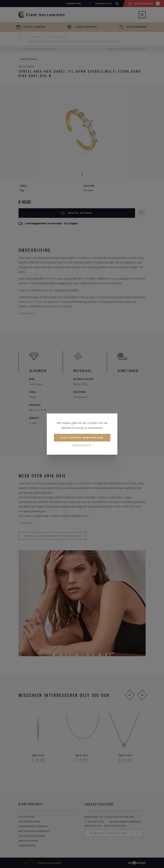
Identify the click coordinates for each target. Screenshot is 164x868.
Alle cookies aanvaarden (82, 438)
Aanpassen (82, 445)
